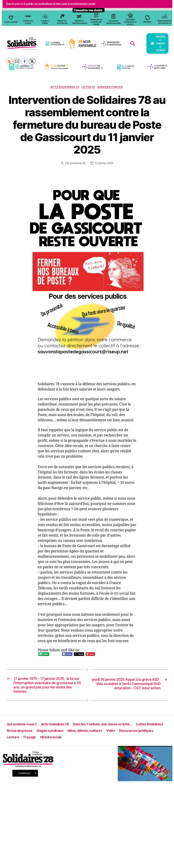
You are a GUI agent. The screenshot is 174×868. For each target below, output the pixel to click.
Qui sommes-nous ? (23, 727)
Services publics (112, 87)
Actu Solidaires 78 (64, 87)
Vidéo (152, 734)
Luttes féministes (21, 734)
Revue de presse (54, 734)
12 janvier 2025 (104, 164)
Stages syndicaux (86, 734)
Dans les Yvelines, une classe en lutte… (110, 727)
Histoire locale (95, 740)
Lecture (55, 740)
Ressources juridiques (26, 740)
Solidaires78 (77, 164)
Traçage (72, 740)
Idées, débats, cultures (124, 734)
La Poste (89, 87)
